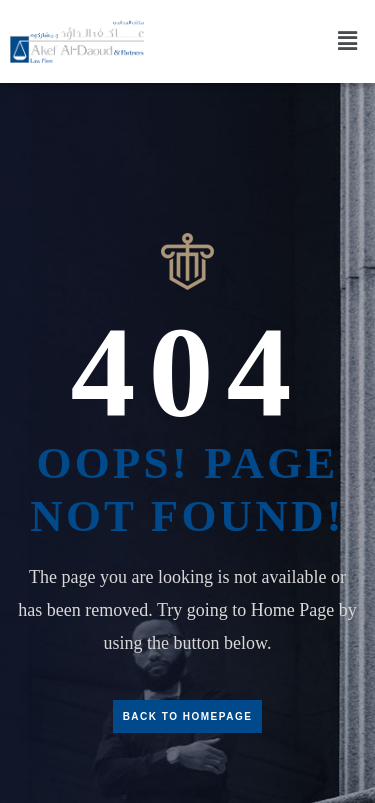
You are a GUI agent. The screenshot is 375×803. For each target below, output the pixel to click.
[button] (348, 41)
